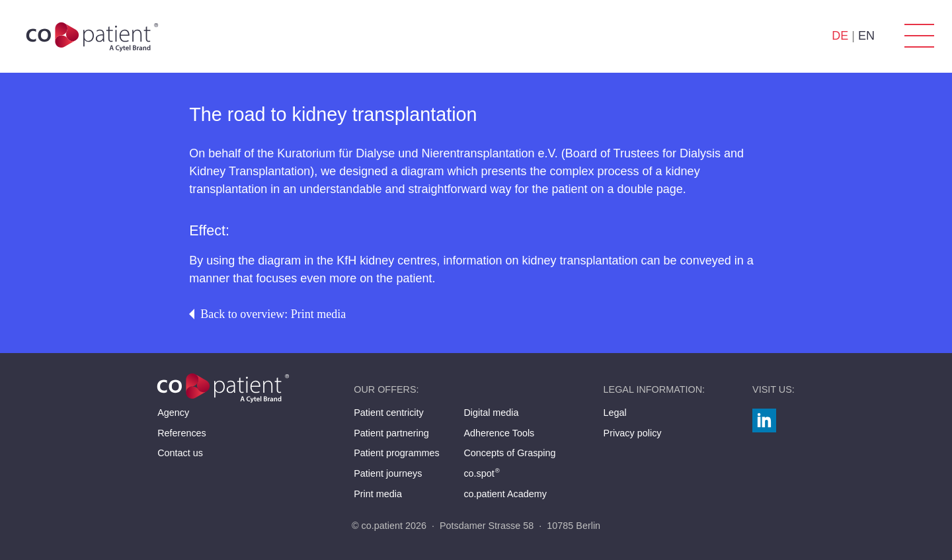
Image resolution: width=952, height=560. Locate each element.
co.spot (482, 473)
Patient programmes (397, 453)
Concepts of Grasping (509, 453)
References (182, 433)
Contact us (180, 453)
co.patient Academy (505, 494)
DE (840, 36)
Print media (378, 494)
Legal (615, 413)
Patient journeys (388, 473)
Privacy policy (633, 433)
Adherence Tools (499, 433)
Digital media (491, 413)
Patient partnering (391, 433)
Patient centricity (389, 413)
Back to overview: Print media (267, 314)
